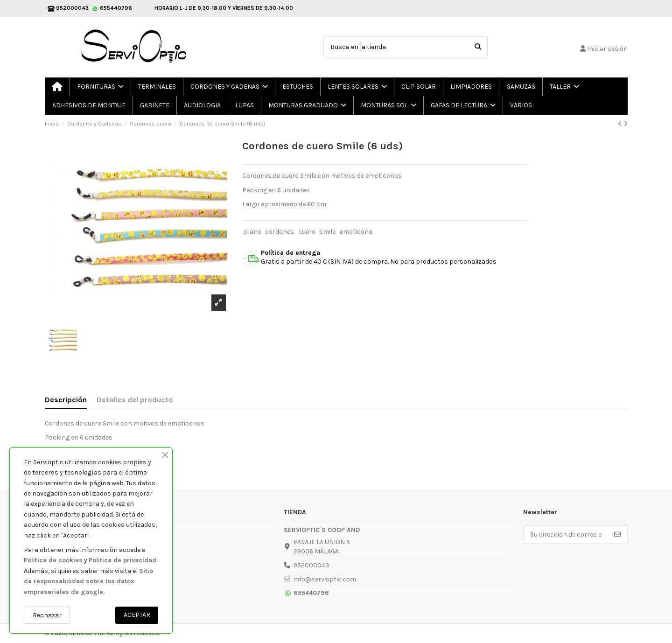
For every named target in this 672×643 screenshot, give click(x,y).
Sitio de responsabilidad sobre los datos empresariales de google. (88, 581)
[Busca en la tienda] (478, 47)
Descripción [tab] (66, 400)
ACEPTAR (137, 615)
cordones (280, 232)
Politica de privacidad (122, 560)
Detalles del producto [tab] (135, 400)
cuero (307, 232)
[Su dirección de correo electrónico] (566, 535)
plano (252, 232)
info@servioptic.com (325, 579)
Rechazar (47, 615)
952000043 (311, 565)
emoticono (356, 232)
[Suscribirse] (617, 535)
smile (327, 232)
